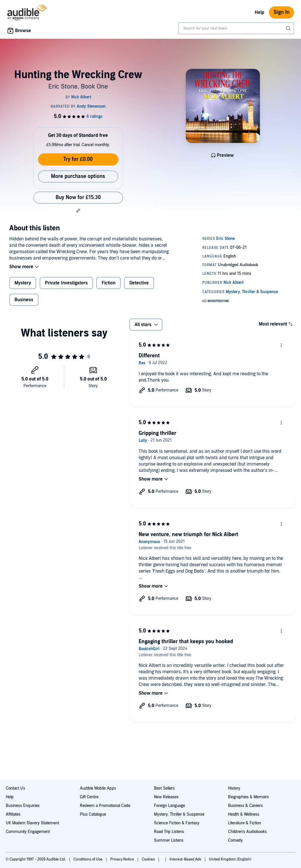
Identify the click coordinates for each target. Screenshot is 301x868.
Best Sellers (164, 788)
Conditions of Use (88, 859)
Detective (139, 283)
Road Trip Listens (169, 832)
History (234, 788)
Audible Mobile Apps (98, 788)
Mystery (23, 283)
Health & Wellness (244, 814)
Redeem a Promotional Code (105, 806)
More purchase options (78, 176)
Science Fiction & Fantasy (177, 823)
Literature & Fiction (245, 823)
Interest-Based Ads (186, 859)
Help (259, 12)
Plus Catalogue (93, 814)
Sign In (281, 12)
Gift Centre (89, 797)
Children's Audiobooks (247, 832)
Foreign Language (169, 806)
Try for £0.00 (78, 159)
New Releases (166, 797)
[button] (78, 211)
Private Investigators (66, 283)
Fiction (109, 283)
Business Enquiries (23, 806)
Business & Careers (245, 806)
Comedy (235, 840)
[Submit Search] (289, 28)
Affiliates (13, 814)
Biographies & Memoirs (248, 797)
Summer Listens (169, 840)
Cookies (149, 859)
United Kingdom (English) (230, 859)
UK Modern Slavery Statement (32, 823)
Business (24, 300)
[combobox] (236, 28)
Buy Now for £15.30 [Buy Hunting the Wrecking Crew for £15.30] (78, 197)
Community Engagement (28, 832)
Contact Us (15, 788)
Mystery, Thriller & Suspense (179, 814)
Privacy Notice (123, 859)
